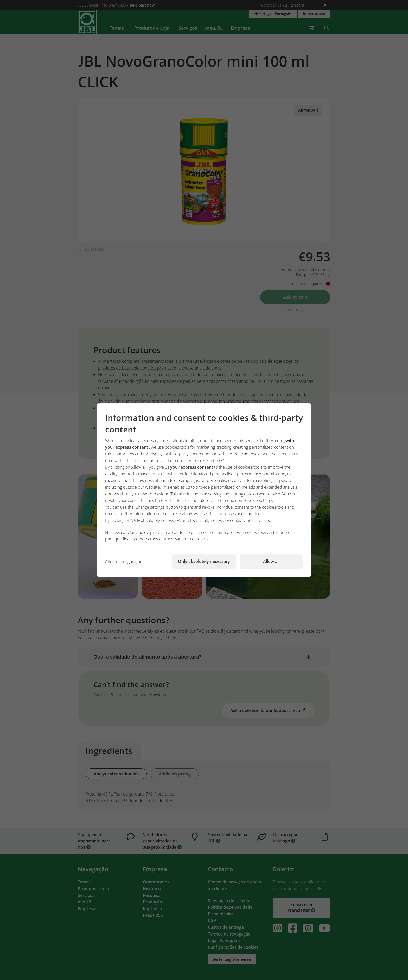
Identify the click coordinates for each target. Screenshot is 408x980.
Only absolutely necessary (204, 561)
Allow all (271, 561)
